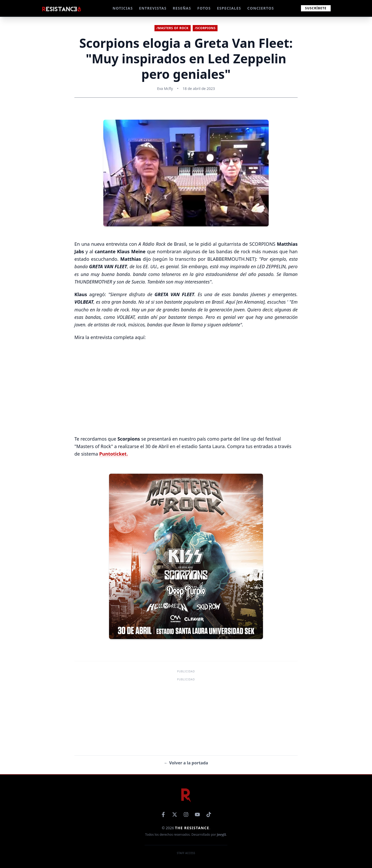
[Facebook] (163, 815)
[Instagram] (186, 815)
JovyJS (221, 835)
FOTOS (204, 8)
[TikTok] (209, 815)
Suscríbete (316, 8)
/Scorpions (205, 28)
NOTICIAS (123, 8)
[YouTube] (197, 815)
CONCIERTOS (261, 8)
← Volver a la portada (186, 763)
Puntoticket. (114, 454)
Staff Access (186, 853)
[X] (175, 815)
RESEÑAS (182, 8)
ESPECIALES (229, 8)
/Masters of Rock (173, 28)
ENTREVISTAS (153, 8)
